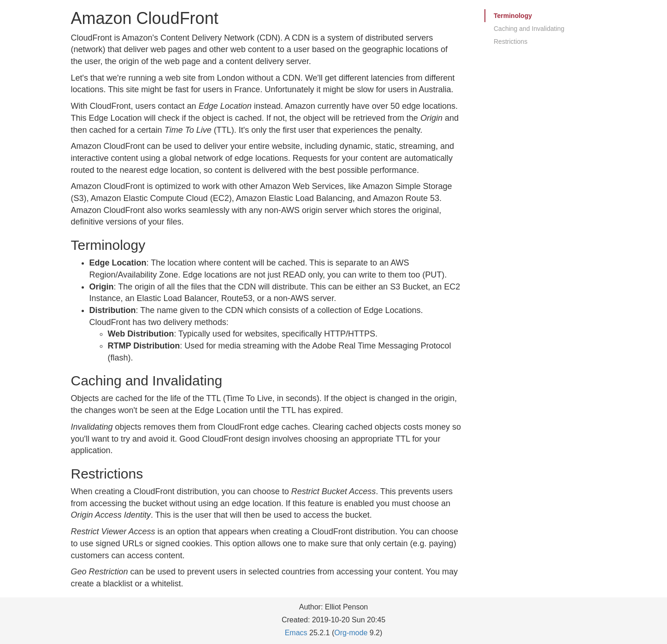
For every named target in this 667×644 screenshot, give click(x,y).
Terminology (513, 16)
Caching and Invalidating (529, 29)
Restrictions (511, 41)
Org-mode (351, 633)
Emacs (296, 633)
